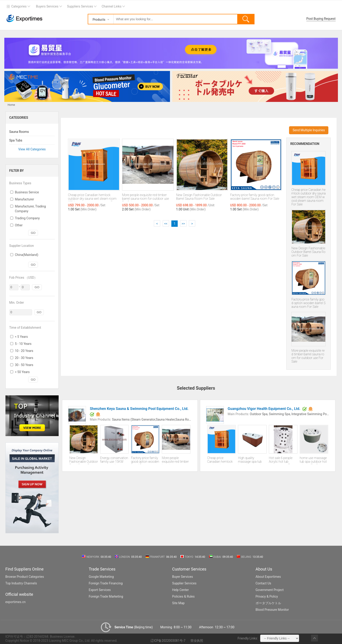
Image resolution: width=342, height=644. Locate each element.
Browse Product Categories (25, 577)
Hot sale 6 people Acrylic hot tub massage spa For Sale (281, 460)
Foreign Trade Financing (106, 583)
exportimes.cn (16, 602)
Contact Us (263, 583)
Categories (19, 6)
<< (166, 224)
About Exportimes (268, 577)
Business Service (27, 192)
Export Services (100, 590)
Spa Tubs (16, 140)
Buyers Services (47, 6)
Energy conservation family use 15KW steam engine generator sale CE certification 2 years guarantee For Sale (114, 460)
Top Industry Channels (21, 583)
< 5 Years (21, 337)
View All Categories (32, 149)
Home (11, 105)
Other (19, 225)
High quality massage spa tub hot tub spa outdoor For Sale (251, 460)
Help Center (181, 590)
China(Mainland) (27, 255)
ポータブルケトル (268, 603)
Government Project (270, 590)
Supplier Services (184, 583)
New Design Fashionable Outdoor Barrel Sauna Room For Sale (308, 252)
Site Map (178, 603)
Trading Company (27, 218)
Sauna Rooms (19, 132)
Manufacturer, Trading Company (30, 209)
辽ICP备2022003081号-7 (168, 641)
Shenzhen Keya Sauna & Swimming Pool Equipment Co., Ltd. (139, 409)
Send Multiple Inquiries (309, 130)
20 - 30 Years (24, 358)
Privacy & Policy (267, 596)
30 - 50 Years (24, 365)
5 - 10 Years (23, 344)
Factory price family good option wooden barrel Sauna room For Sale (308, 303)
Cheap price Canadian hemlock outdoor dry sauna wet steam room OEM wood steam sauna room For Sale (308, 197)
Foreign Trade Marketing (106, 596)
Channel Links (111, 6)
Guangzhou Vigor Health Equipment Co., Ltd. (264, 409)
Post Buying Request (321, 19)
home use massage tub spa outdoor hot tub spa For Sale (313, 460)
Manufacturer (25, 199)
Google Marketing (101, 577)
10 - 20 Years (24, 351)
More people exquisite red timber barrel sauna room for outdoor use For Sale (308, 356)
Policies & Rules (183, 596)
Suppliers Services (80, 6)
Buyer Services (183, 577)
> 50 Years (22, 372)
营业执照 (197, 641)
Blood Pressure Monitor (272, 610)
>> (183, 224)
